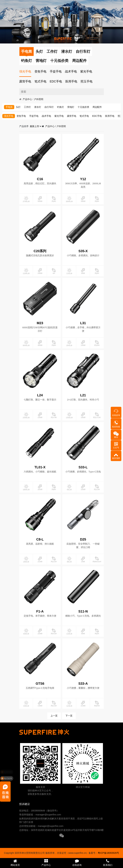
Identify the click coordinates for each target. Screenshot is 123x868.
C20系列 (40, 251)
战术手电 (71, 72)
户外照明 (39, 99)
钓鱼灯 (27, 61)
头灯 (39, 52)
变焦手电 (40, 72)
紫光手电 (86, 72)
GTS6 (40, 684)
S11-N (83, 611)
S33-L (83, 467)
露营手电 (25, 81)
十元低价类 (59, 61)
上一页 (54, 716)
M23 (40, 323)
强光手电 (25, 72)
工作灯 (52, 52)
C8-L (40, 539)
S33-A (83, 684)
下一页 (69, 716)
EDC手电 (56, 81)
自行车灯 (83, 52)
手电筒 (27, 52)
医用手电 (71, 81)
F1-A (40, 611)
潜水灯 (67, 52)
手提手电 (56, 72)
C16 (40, 179)
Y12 (83, 179)
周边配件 (79, 61)
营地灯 (41, 61)
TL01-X (40, 467)
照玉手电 (87, 81)
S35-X (83, 251)
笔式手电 (40, 81)
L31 (83, 323)
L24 (40, 395)
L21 (83, 395)
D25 (83, 539)
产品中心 (27, 99)
